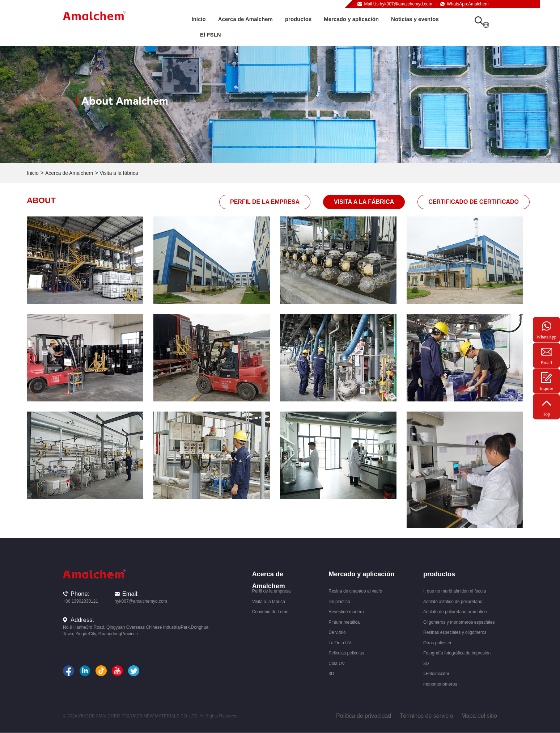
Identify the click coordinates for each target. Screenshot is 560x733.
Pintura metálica (344, 622)
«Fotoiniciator (436, 674)
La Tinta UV (340, 643)
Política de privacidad (364, 716)
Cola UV (337, 664)
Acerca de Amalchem (245, 19)
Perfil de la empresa (265, 202)
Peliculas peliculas (346, 653)
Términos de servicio (426, 716)
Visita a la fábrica (119, 173)
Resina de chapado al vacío (355, 591)
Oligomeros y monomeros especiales (459, 622)
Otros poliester (437, 643)
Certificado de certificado (474, 202)
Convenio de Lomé (270, 612)
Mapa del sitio (479, 716)
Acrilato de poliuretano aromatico (455, 612)
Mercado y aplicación (351, 19)
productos (298, 19)
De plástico (339, 602)
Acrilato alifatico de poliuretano (453, 602)
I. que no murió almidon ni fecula (455, 591)
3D (331, 674)
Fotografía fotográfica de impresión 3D (457, 658)
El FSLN (211, 35)
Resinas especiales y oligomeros (455, 632)
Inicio (199, 19)
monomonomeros (440, 684)
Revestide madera (346, 612)
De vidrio (337, 632)
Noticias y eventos (415, 19)
